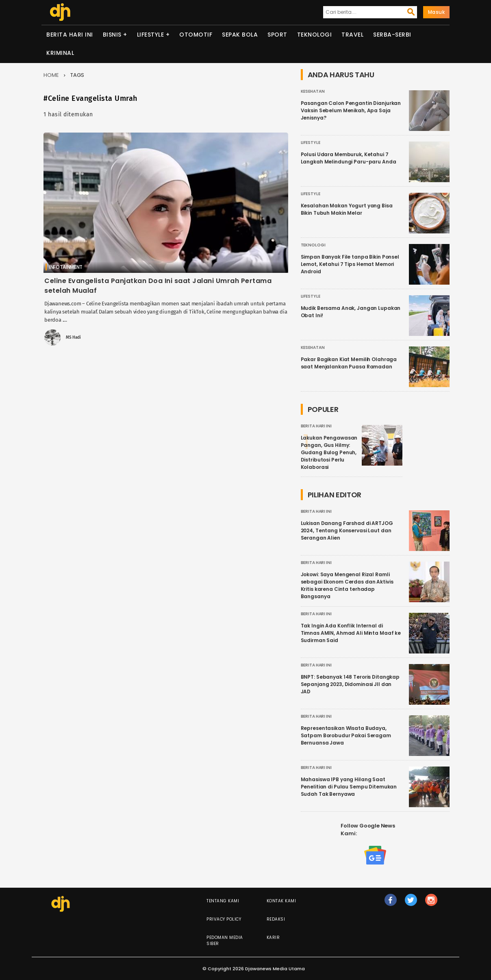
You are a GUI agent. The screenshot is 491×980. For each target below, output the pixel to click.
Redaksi (276, 919)
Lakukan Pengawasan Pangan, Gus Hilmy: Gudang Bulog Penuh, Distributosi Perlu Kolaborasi (329, 452)
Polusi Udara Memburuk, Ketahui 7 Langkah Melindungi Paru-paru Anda (349, 158)
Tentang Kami (223, 901)
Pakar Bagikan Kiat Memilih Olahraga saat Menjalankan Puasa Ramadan (349, 363)
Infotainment (66, 267)
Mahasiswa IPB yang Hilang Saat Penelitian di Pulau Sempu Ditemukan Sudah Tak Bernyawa (349, 787)
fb (390, 904)
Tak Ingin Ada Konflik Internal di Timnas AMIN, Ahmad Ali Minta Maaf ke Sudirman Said (351, 633)
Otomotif (196, 35)
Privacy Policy (224, 919)
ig (431, 904)
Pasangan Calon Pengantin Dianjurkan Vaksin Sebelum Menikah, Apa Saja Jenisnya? (351, 110)
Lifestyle (151, 35)
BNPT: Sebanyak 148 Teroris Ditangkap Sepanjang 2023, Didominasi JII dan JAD (350, 684)
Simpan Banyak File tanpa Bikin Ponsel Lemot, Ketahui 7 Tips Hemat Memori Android (350, 264)
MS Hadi (73, 338)
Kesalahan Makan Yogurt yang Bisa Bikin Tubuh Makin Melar (347, 209)
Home (51, 75)
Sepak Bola (240, 35)
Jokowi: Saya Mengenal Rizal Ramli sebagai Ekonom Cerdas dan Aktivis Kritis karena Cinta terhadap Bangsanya (347, 585)
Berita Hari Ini (70, 35)
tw (411, 904)
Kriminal (60, 53)
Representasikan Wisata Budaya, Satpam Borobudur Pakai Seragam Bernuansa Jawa (346, 735)
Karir (273, 938)
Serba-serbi (392, 35)
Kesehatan (313, 91)
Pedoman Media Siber (225, 941)
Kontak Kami (281, 901)
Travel (352, 35)
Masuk (437, 12)
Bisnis (112, 35)
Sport (277, 35)
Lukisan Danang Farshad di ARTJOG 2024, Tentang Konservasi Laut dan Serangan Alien (347, 530)
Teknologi (315, 35)
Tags (77, 75)
